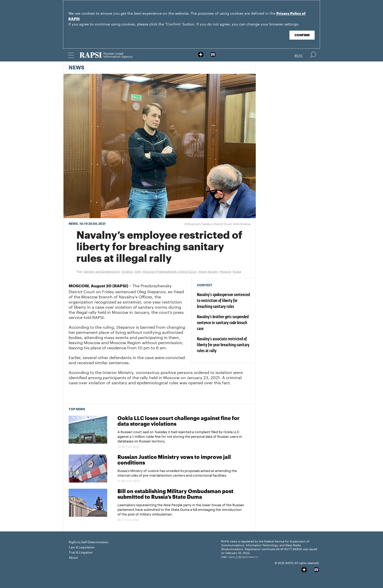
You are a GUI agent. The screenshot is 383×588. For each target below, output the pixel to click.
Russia (237, 271)
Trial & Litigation (81, 552)
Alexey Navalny (208, 271)
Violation (127, 271)
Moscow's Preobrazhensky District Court (170, 271)
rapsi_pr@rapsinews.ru (243, 556)
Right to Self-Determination (89, 542)
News (76, 68)
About (73, 557)
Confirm (302, 35)
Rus (299, 55)
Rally (138, 271)
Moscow (226, 271)
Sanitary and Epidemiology (102, 271)
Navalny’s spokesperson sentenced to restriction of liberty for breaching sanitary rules (223, 301)
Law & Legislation (82, 547)
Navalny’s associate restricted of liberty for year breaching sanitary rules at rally (223, 345)
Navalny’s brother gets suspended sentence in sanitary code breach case (223, 323)
